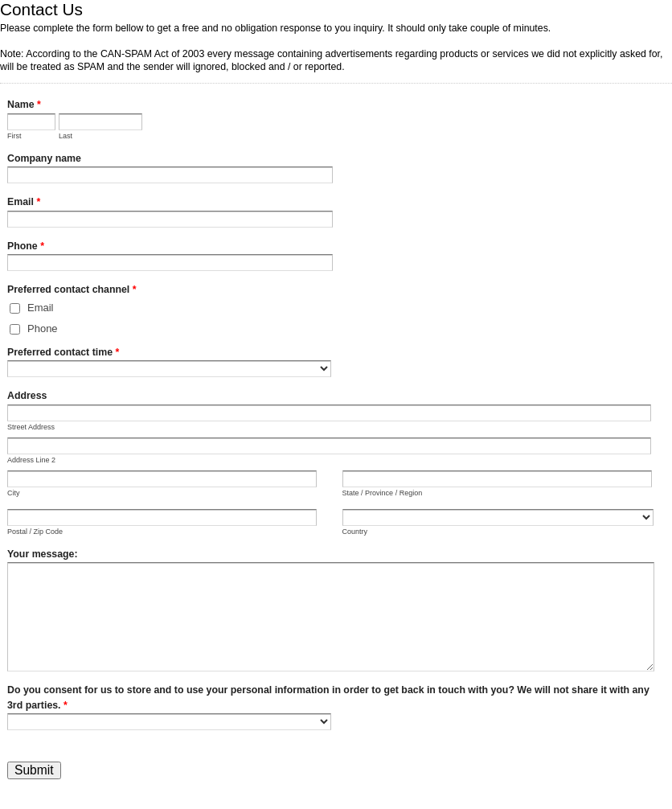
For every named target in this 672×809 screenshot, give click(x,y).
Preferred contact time (63, 354)
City (14, 493)
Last (66, 136)
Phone (26, 248)
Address (27, 396)
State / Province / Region (383, 493)
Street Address (31, 427)
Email (24, 203)
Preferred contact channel (72, 291)
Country (355, 532)
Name (24, 106)
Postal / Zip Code (35, 532)
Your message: (43, 554)
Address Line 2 (31, 460)
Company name (44, 158)
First (14, 136)
